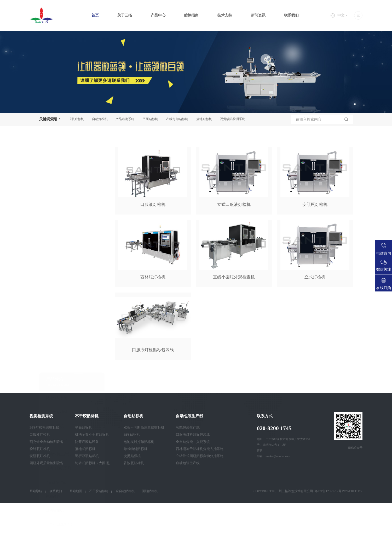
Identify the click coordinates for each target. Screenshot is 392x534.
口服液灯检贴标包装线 (193, 435)
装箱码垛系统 (56, 296)
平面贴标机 (152, 119)
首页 (95, 15)
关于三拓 (125, 15)
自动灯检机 (101, 119)
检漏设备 (53, 352)
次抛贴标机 (132, 456)
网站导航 (36, 491)
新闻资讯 (258, 15)
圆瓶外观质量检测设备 (47, 463)
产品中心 (158, 15)
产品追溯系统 (126, 119)
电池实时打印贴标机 (139, 442)
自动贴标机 (55, 282)
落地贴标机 (206, 119)
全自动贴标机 (125, 491)
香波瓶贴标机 (134, 463)
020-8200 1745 (274, 428)
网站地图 (76, 491)
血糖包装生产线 (188, 463)
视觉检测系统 (56, 253)
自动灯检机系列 (58, 324)
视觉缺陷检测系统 (234, 119)
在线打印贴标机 (179, 119)
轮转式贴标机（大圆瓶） (94, 463)
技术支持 (225, 15)
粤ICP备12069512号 (328, 491)
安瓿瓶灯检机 (40, 456)
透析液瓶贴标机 (87, 456)
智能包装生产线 (188, 428)
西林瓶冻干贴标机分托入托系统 (200, 449)
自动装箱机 (55, 366)
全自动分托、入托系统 (193, 442)
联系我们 (291, 15)
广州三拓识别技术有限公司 (294, 491)
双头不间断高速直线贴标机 (144, 428)
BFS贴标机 (132, 435)
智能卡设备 (55, 394)
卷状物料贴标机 (136, 449)
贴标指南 (191, 15)
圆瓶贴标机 (78, 119)
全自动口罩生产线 (60, 380)
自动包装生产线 (58, 310)
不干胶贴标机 (56, 268)
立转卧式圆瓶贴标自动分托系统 (200, 456)
